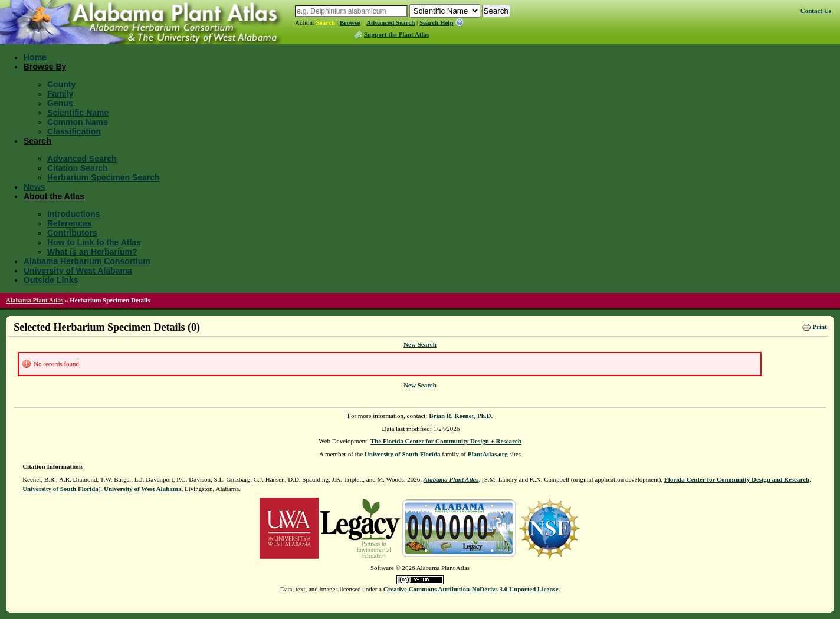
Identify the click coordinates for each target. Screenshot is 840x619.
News (35, 187)
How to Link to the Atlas (94, 242)
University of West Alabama (78, 271)
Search (326, 22)
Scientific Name (78, 113)
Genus (60, 103)
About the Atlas (54, 196)
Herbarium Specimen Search (104, 177)
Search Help (437, 22)
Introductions (73, 214)
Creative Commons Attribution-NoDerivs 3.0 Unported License (471, 589)
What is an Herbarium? (92, 252)
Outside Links (51, 280)
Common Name (78, 122)
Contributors (72, 233)
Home (35, 57)
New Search (420, 344)
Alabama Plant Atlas (35, 300)
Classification (74, 131)
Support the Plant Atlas (396, 34)
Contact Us (816, 11)
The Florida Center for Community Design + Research (446, 441)
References (70, 223)
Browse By (45, 67)
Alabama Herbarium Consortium (87, 261)
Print (819, 327)
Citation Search (78, 168)
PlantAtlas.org (488, 454)
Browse (350, 22)
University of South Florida (403, 454)
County (61, 84)
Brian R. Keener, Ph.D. (461, 416)
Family (60, 94)
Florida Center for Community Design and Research (737, 479)
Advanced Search (391, 22)
